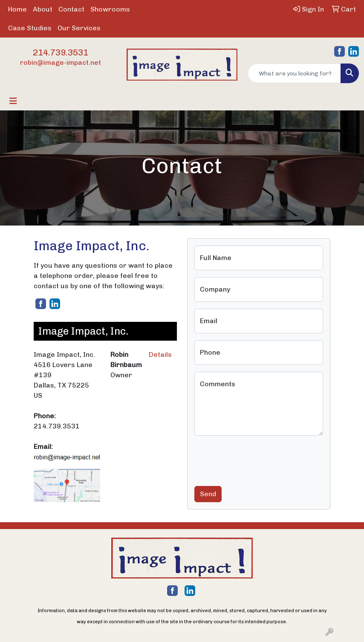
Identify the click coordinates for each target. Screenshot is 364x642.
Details (160, 354)
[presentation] (259, 459)
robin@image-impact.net (61, 62)
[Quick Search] (294, 73)
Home (17, 9)
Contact (71, 9)
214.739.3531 (61, 52)
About (43, 9)
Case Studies (30, 28)
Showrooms (110, 9)
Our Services (79, 28)
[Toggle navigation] (13, 101)
